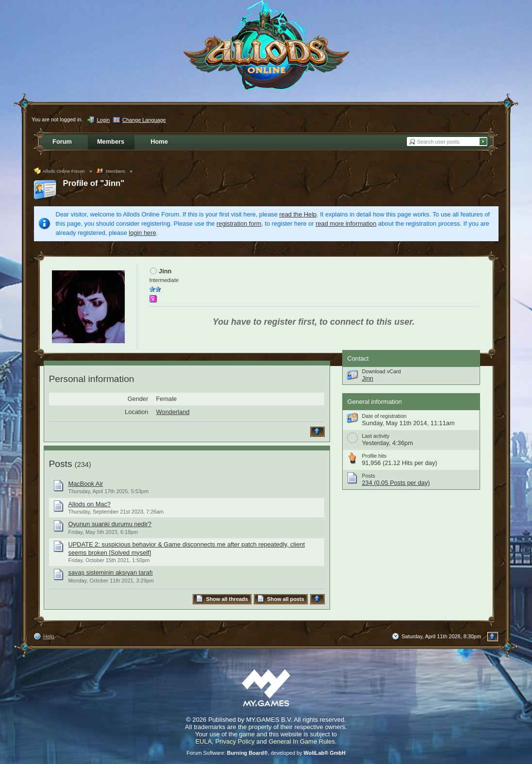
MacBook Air (86, 484)
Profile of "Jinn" (94, 183)
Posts (61, 464)
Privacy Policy (235, 741)
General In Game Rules (302, 741)
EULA (203, 741)
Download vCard (382, 371)
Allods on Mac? (90, 504)
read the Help (298, 214)
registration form (239, 224)
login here (142, 233)
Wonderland (173, 412)
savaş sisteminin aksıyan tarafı (111, 573)
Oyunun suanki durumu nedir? (110, 524)
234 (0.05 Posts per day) (396, 483)
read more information (346, 224)
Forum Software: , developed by (266, 753)
